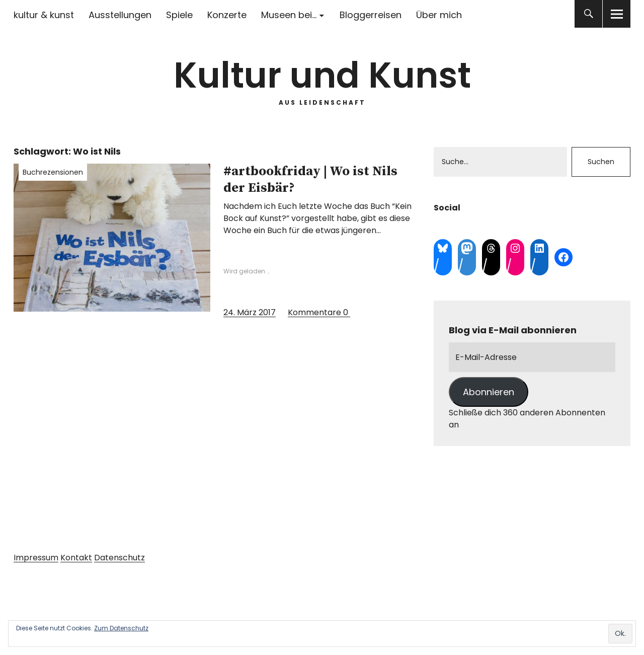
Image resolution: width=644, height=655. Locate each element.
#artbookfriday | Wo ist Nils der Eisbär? (310, 180)
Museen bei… (289, 15)
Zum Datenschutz (121, 628)
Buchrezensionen (53, 172)
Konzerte (227, 15)
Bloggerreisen (371, 15)
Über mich (439, 15)
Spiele (179, 15)
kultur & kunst (44, 15)
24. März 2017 (250, 312)
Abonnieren (489, 392)
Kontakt (76, 558)
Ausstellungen (120, 15)
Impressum (36, 558)
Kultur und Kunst (322, 75)
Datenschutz (119, 558)
